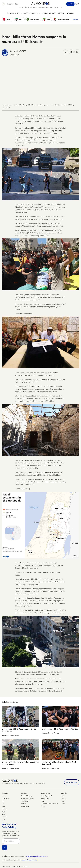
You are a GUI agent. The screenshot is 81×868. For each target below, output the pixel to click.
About (62, 796)
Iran (3, 801)
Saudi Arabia (5, 798)
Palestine (4, 809)
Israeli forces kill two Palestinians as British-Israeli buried (19, 730)
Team (62, 801)
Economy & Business (49, 13)
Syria (3, 819)
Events (17, 4)
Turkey (4, 796)
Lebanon (4, 817)
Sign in (77, 4)
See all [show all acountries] (75, 19)
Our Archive (25, 806)
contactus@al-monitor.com (29, 860)
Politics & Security (14, 13)
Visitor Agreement (46, 796)
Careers (63, 804)
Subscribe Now (72, 782)
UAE (3, 804)
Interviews (70, 13)
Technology (35, 13)
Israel (3, 806)
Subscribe (70, 4)
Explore (61, 13)
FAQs (43, 801)
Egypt (3, 812)
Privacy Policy (45, 798)
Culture (26, 13)
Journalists (64, 798)
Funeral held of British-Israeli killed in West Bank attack (59, 763)
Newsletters (10, 4)
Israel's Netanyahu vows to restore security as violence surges (20, 763)
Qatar (3, 814)
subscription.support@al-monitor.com (37, 856)
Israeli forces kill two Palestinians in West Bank (60, 729)
